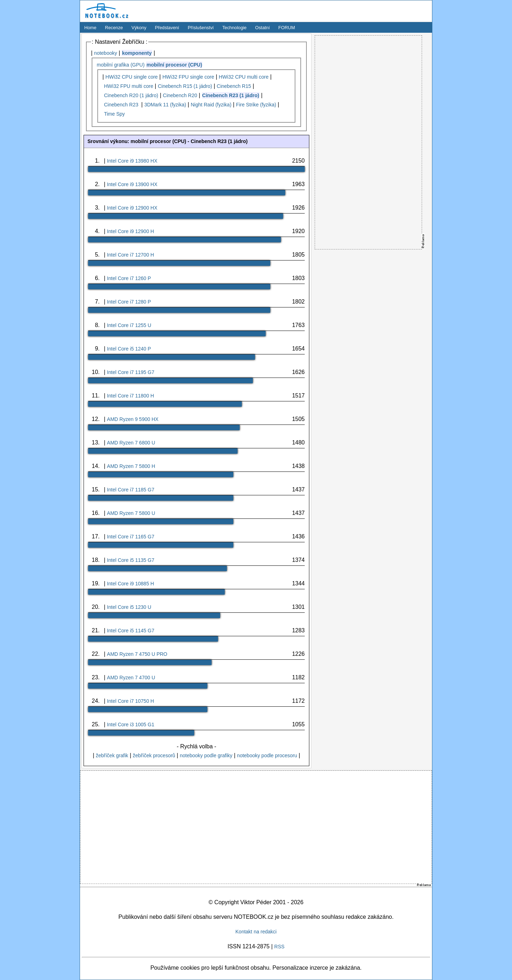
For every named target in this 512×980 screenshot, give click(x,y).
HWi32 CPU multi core (244, 77)
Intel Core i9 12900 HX (132, 208)
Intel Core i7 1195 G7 (131, 372)
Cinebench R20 (180, 95)
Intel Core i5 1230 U (129, 607)
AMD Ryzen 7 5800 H (131, 466)
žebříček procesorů (154, 755)
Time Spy (114, 114)
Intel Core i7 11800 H (130, 396)
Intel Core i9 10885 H (130, 584)
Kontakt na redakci (256, 932)
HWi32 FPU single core (188, 77)
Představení (167, 28)
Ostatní (263, 28)
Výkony (139, 28)
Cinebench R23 (122, 105)
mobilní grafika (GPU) (121, 65)
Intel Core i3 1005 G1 (131, 725)
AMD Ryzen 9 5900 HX (133, 419)
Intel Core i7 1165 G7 (131, 537)
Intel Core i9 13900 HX (132, 184)
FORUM (287, 28)
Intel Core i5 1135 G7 (131, 560)
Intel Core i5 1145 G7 (131, 631)
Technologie (234, 28)
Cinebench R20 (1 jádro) (131, 95)
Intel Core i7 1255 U (129, 325)
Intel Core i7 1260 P (129, 278)
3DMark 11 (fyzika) (165, 105)
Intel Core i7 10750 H (130, 701)
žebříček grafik (112, 755)
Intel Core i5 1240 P (129, 349)
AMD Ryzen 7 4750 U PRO (137, 654)
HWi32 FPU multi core (128, 86)
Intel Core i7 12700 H (130, 255)
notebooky (106, 53)
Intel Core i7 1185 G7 (131, 490)
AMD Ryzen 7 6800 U (131, 443)
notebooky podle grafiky (206, 755)
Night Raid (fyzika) (211, 105)
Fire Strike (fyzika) (256, 105)
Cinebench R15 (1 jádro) (185, 86)
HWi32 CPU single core (132, 77)
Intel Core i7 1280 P (129, 302)
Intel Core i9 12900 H (130, 231)
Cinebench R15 (234, 86)
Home (90, 28)
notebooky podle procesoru (267, 755)
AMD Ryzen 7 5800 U (131, 513)
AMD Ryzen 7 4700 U (131, 678)
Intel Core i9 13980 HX (132, 161)
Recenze (114, 28)
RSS (279, 947)
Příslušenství (201, 28)
